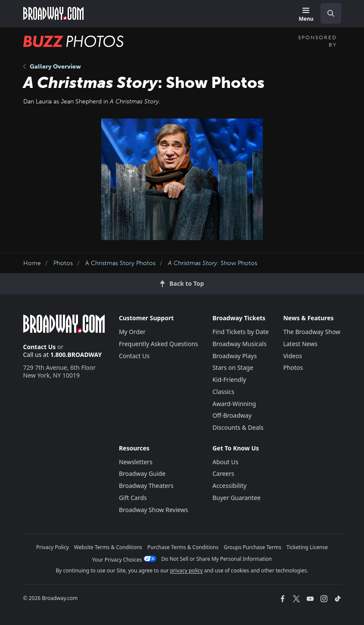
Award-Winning (234, 404)
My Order (132, 332)
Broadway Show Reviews (154, 510)
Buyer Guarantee (236, 498)
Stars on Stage (233, 367)
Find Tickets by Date (241, 332)
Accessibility (229, 486)
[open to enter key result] (331, 13)
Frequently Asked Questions (159, 344)
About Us (225, 462)
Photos (63, 263)
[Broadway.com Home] (53, 13)
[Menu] (306, 15)
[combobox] (327, 13)
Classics (223, 392)
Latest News (300, 344)
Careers (223, 473)
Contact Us (40, 347)
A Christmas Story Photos (120, 263)
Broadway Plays (235, 356)
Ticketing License (307, 547)
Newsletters (136, 462)
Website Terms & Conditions (108, 547)
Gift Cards (133, 498)
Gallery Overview (52, 67)
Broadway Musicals (240, 344)
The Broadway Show (312, 332)
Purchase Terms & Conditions (183, 547)
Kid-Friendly (229, 380)
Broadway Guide (142, 473)
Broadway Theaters (146, 486)
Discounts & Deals (238, 427)
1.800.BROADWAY (76, 355)
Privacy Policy (53, 547)
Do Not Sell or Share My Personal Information (217, 559)
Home (32, 263)
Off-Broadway (232, 415)
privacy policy (187, 570)
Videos (292, 356)
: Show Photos (213, 263)
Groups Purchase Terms (252, 547)
